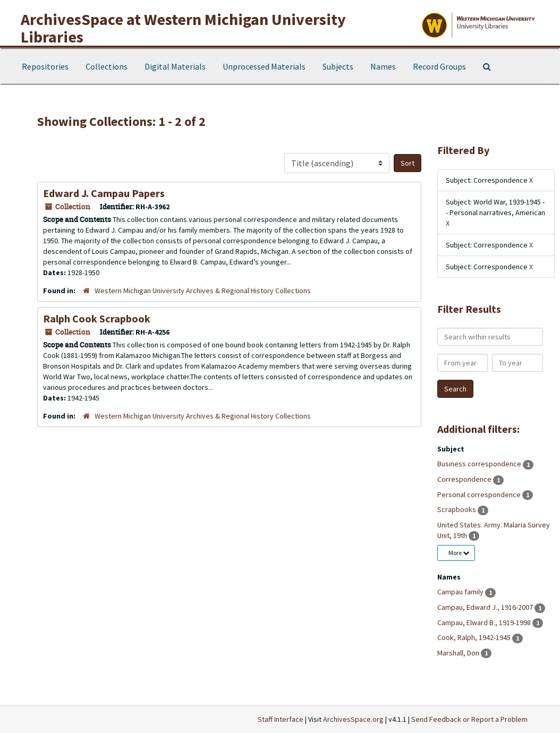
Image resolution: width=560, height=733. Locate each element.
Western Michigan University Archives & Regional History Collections (203, 291)
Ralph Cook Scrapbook (97, 318)
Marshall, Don (459, 653)
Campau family (461, 592)
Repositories (45, 66)
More (459, 553)
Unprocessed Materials (264, 66)
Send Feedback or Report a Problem (469, 719)
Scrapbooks (457, 509)
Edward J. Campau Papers (104, 193)
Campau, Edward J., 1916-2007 (486, 607)
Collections (107, 66)
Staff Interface (281, 719)
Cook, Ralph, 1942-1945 (475, 637)
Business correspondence (480, 464)
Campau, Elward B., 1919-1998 (485, 623)
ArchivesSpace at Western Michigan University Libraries (183, 28)
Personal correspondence (480, 495)
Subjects (338, 66)
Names (383, 66)
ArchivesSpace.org (353, 719)
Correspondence (465, 479)
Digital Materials (175, 66)
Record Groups (439, 66)
